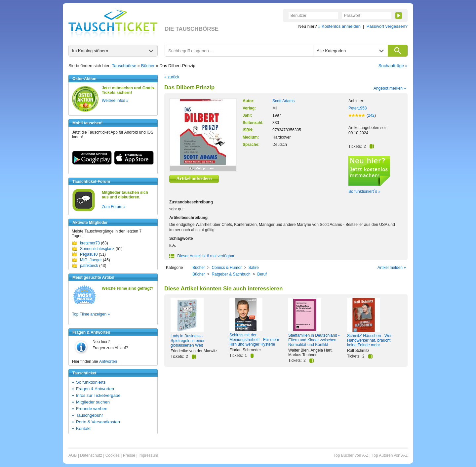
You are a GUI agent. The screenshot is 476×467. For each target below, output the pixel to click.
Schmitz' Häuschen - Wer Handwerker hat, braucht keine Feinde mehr (369, 340)
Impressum (148, 455)
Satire (253, 268)
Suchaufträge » (393, 66)
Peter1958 (357, 108)
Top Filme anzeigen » (91, 314)
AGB (73, 455)
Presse (129, 455)
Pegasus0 (89, 254)
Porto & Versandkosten (98, 422)
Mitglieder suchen (93, 402)
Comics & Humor (227, 268)
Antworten (108, 361)
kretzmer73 (90, 243)
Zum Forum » (114, 207)
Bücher (148, 66)
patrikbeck (89, 266)
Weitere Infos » (115, 101)
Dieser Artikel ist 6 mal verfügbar (202, 256)
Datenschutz (91, 455)
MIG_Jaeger (91, 260)
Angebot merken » (390, 88)
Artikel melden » (392, 268)
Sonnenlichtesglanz (97, 249)
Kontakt (83, 428)
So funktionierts (91, 382)
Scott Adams (283, 101)
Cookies (113, 455)
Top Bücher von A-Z (351, 455)
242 (371, 115)
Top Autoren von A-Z (390, 455)
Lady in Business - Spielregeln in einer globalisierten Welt (188, 341)
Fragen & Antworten (95, 389)
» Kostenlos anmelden (339, 26)
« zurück (172, 77)
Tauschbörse (124, 66)
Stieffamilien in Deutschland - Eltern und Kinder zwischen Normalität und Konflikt (314, 340)
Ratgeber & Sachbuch (231, 274)
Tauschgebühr (90, 415)
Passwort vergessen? (387, 26)
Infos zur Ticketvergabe (98, 395)
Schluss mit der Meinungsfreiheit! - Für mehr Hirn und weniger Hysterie (254, 340)
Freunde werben (92, 409)
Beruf (262, 274)
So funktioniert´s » (364, 191)
